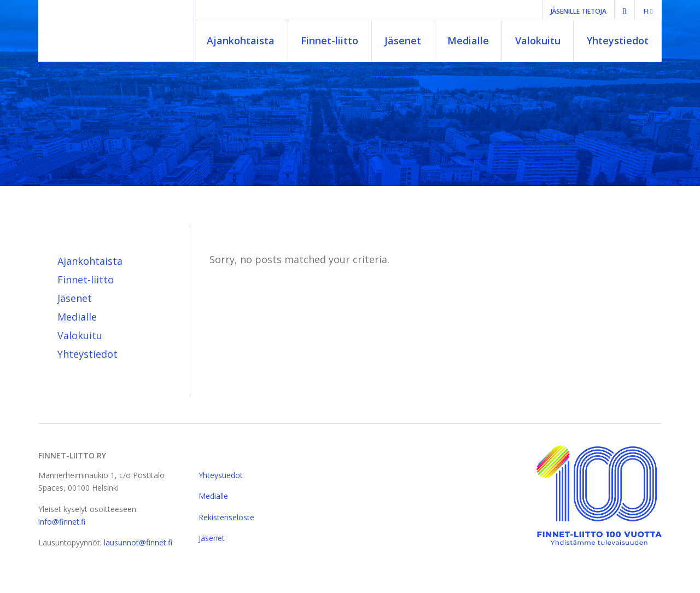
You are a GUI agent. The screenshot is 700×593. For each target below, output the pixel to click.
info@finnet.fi (62, 522)
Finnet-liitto (329, 40)
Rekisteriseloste (226, 517)
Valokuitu (538, 40)
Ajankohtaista (241, 40)
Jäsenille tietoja (579, 11)
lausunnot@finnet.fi (138, 542)
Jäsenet (403, 40)
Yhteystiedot (618, 40)
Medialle (468, 40)
